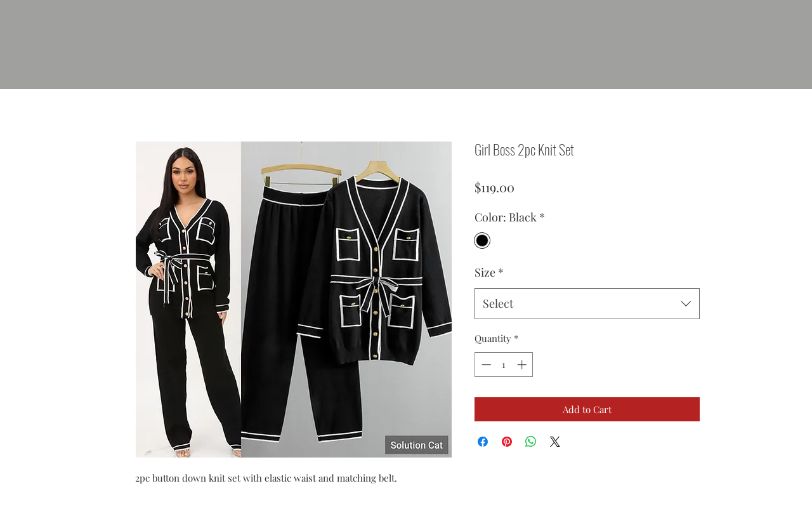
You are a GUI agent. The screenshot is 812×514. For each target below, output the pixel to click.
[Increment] (523, 365)
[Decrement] (485, 365)
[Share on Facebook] (483, 442)
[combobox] (587, 304)
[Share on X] (555, 442)
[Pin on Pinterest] (507, 442)
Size (489, 272)
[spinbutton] (504, 365)
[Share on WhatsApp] (531, 442)
